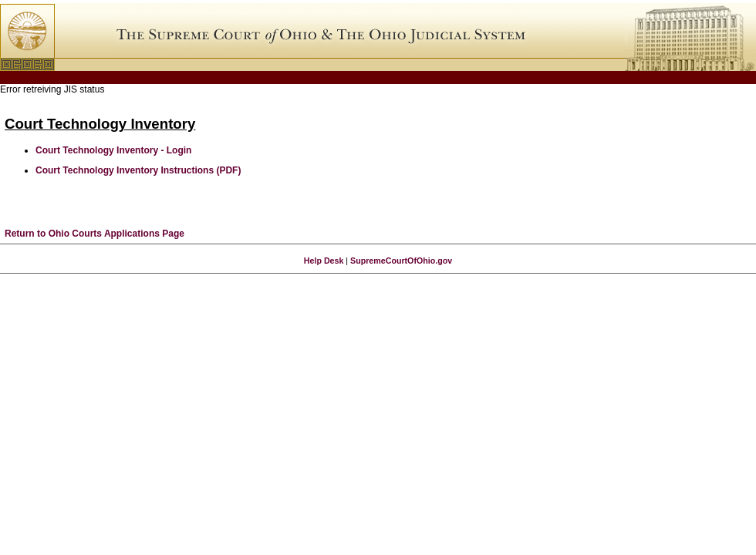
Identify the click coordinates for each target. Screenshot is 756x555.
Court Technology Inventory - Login (113, 150)
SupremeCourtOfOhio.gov (401, 261)
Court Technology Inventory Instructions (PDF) (138, 170)
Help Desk (324, 261)
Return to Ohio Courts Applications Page (94, 234)
